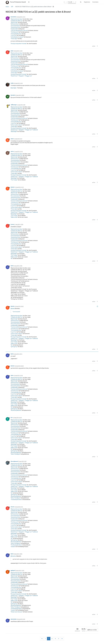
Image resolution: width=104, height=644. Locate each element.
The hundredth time (16, 34)
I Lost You (14, 35)
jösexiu (12, 224)
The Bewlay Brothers (16, 500)
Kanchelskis (13, 17)
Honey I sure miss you (17, 612)
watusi (12, 139)
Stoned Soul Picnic (16, 27)
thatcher (13, 187)
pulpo (12, 51)
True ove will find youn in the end (19, 30)
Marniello (13, 95)
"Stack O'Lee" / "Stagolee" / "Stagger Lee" (21, 76)
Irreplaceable (14, 29)
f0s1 (12, 418)
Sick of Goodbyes (15, 454)
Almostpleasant (14, 461)
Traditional (35, 130)
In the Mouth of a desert (17, 37)
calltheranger (14, 105)
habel (12, 266)
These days (14, 39)
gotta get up (14, 347)
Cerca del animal (15, 26)
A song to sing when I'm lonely (19, 44)
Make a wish (14, 217)
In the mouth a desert (17, 125)
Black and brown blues (17, 19)
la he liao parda (16, 312)
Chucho (12, 507)
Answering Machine (16, 410)
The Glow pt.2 (15, 32)
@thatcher (13, 556)
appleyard (13, 571)
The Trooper (14, 180)
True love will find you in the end (19, 118)
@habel (13, 309)
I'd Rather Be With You (17, 21)
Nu (12, 258)
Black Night (13, 88)
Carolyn (13, 547)
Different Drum (15, 24)
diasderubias (14, 619)
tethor (12, 375)
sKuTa (12, 152)
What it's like (14, 22)
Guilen (12, 83)
